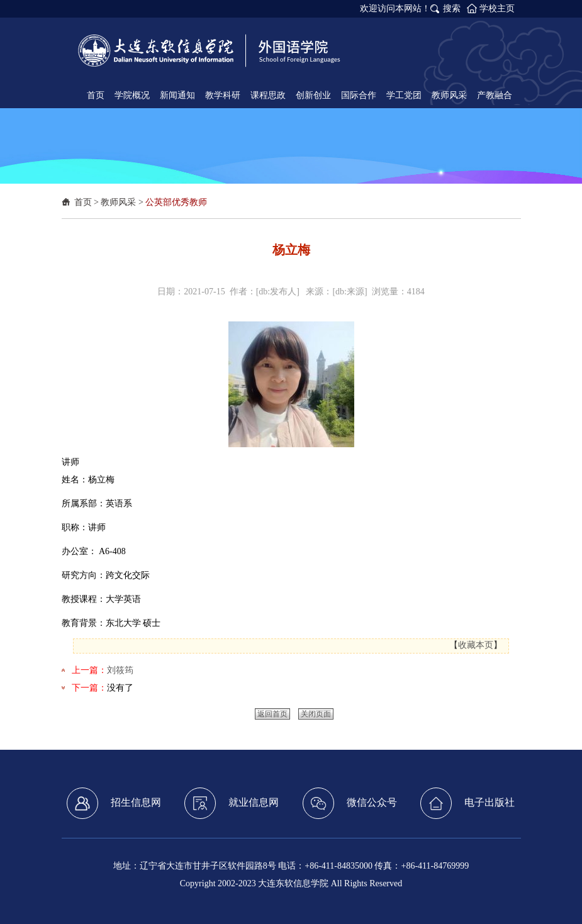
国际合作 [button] (359, 95)
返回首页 (272, 714)
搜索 (452, 8)
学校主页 (497, 8)
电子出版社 (467, 803)
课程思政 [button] (268, 95)
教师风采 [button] (449, 95)
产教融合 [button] (495, 95)
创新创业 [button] (313, 95)
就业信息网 (232, 803)
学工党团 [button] (404, 95)
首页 (83, 202)
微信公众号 (350, 803)
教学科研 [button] (223, 95)
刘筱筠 (120, 670)
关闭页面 (316, 714)
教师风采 (118, 202)
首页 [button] (96, 95)
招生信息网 (114, 803)
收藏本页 (476, 645)
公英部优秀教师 (176, 202)
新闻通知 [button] (177, 95)
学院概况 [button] (132, 95)
